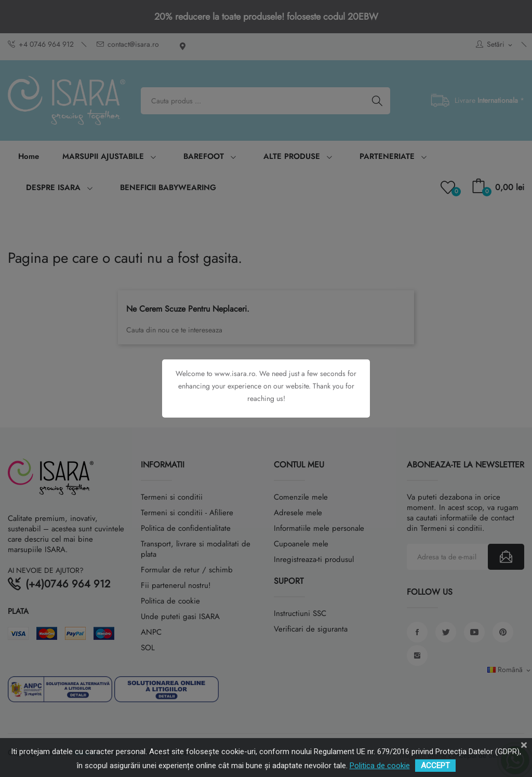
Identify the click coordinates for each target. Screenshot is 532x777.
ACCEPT (435, 766)
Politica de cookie (380, 766)
